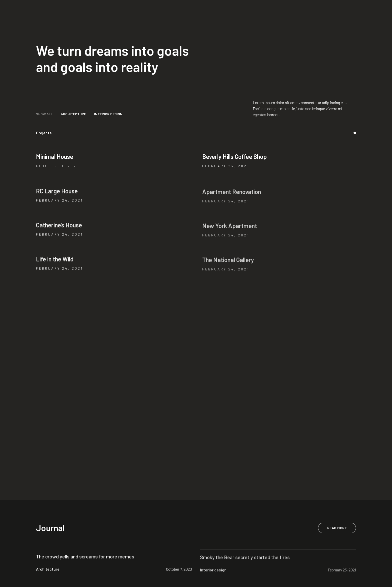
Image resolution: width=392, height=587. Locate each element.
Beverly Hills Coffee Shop (234, 157)
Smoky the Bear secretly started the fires (245, 560)
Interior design (213, 573)
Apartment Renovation (232, 195)
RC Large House (57, 193)
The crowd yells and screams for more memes (85, 558)
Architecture (48, 571)
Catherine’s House (59, 227)
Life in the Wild (55, 261)
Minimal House (55, 157)
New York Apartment (230, 229)
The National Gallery (228, 263)
